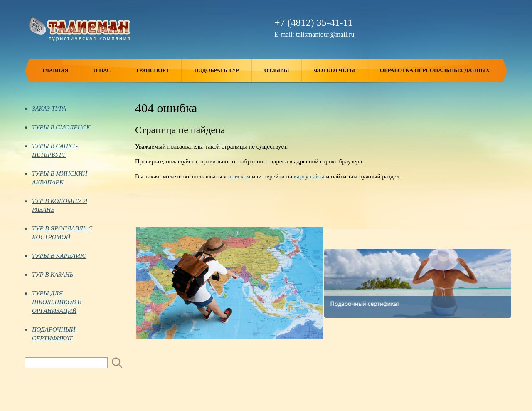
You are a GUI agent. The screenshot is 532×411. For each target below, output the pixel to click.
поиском (239, 176)
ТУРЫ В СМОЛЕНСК (58, 127)
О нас (108, 71)
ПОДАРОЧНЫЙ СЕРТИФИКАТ (50, 334)
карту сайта (309, 176)
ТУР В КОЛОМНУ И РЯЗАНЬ (56, 205)
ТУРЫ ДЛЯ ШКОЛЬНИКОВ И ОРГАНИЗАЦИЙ (53, 302)
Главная (62, 71)
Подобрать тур (223, 71)
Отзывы (283, 71)
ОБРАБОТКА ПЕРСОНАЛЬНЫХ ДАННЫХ (435, 70)
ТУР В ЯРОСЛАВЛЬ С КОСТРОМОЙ (59, 233)
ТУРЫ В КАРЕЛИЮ (56, 256)
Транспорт (159, 71)
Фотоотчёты (341, 71)
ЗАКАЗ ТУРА (46, 109)
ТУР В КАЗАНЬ (49, 275)
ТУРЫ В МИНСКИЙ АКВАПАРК (56, 178)
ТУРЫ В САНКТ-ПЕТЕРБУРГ (51, 150)
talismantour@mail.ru (325, 34)
